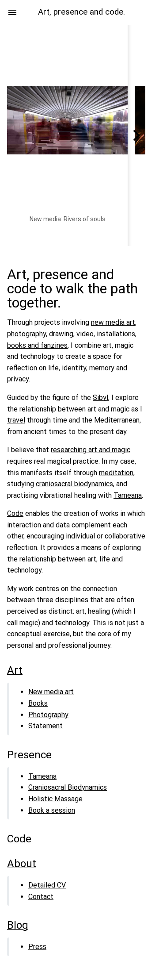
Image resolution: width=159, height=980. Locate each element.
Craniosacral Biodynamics (68, 787)
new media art (113, 322)
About (22, 864)
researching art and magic (91, 450)
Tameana (128, 495)
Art (15, 670)
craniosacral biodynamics (74, 484)
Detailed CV (47, 885)
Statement (45, 726)
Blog (18, 925)
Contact (41, 897)
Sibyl (100, 398)
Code (15, 513)
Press (37, 947)
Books (38, 703)
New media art (51, 692)
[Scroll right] (136, 135)
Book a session (52, 810)
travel (16, 420)
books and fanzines (37, 345)
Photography (48, 715)
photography (26, 334)
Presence (29, 755)
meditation (116, 473)
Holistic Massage (55, 799)
